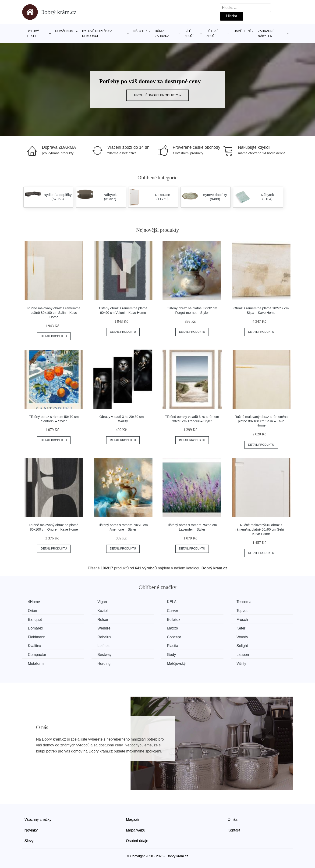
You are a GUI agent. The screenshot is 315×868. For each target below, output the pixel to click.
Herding (104, 664)
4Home (34, 602)
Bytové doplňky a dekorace (97, 33)
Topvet (242, 611)
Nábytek (140, 31)
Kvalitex (35, 646)
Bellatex (174, 620)
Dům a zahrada (162, 33)
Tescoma (244, 602)
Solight (242, 646)
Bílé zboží (189, 33)
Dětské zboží (212, 33)
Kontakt (234, 830)
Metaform (36, 664)
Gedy (171, 655)
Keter (241, 628)
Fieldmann (37, 637)
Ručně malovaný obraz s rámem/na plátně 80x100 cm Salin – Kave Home (54, 313)
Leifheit (103, 646)
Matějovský (176, 664)
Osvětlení (242, 31)
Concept (174, 637)
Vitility (241, 664)
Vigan (102, 602)
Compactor (37, 655)
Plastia (173, 646)
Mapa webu (136, 830)
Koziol (103, 611)
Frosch (242, 620)
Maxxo (172, 628)
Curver (173, 611)
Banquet (35, 620)
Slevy (29, 841)
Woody (242, 637)
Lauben (243, 655)
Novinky (31, 830)
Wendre (104, 628)
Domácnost (65, 31)
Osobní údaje (137, 841)
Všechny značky (38, 819)
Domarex (36, 628)
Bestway (104, 655)
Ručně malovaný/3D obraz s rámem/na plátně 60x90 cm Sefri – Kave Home (261, 529)
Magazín (133, 819)
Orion (33, 611)
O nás (233, 819)
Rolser (103, 620)
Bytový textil (33, 33)
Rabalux (104, 637)
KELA (172, 602)
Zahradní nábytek (265, 33)
